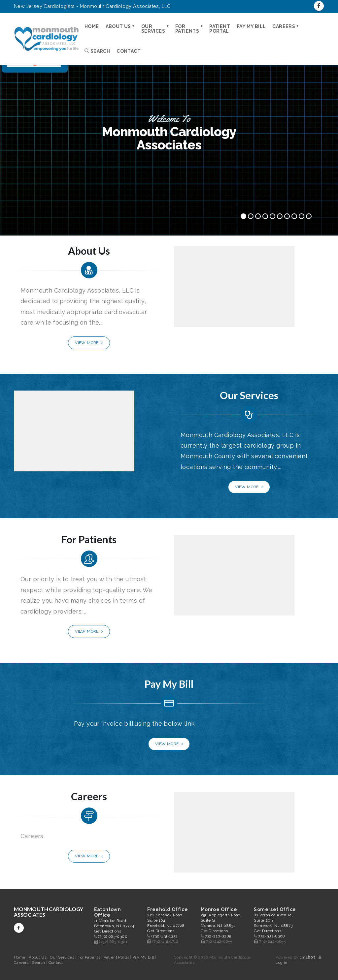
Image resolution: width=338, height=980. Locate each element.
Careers (284, 26)
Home (92, 26)
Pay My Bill (251, 26)
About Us (118, 26)
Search (97, 51)
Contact (129, 51)
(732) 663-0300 (113, 936)
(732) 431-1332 (165, 936)
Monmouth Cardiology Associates (49, 912)
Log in (281, 963)
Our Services (153, 29)
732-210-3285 (218, 936)
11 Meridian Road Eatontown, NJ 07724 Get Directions (114, 926)
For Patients (187, 29)
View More (89, 343)
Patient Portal (220, 29)
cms (307, 957)
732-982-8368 (271, 936)
